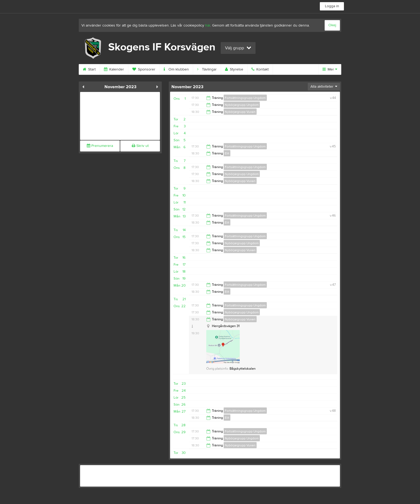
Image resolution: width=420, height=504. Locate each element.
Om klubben (176, 69)
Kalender (114, 69)
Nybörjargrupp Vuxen (240, 112)
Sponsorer (144, 69)
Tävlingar (207, 69)
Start (89, 69)
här (208, 25)
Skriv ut (140, 146)
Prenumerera (100, 146)
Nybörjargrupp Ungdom (242, 105)
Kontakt (260, 69)
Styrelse (234, 69)
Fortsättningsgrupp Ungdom (245, 98)
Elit (227, 153)
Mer (330, 69)
